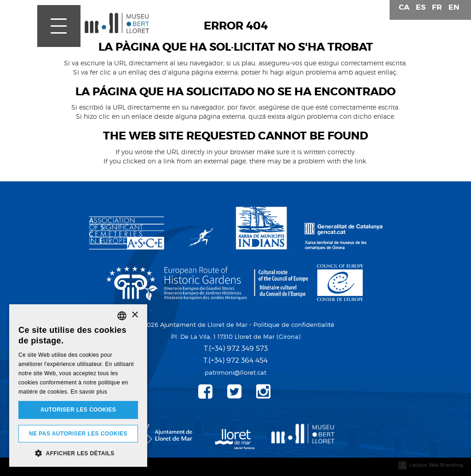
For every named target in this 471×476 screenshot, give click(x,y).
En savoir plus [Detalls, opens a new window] (89, 392)
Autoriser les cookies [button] (78, 410)
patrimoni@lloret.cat (235, 372)
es (421, 7)
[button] (78, 453)
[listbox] (122, 316)
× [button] (135, 315)
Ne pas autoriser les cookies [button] (78, 434)
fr (437, 7)
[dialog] (78, 386)
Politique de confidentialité (294, 325)
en (454, 7)
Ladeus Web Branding (436, 465)
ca (404, 7)
